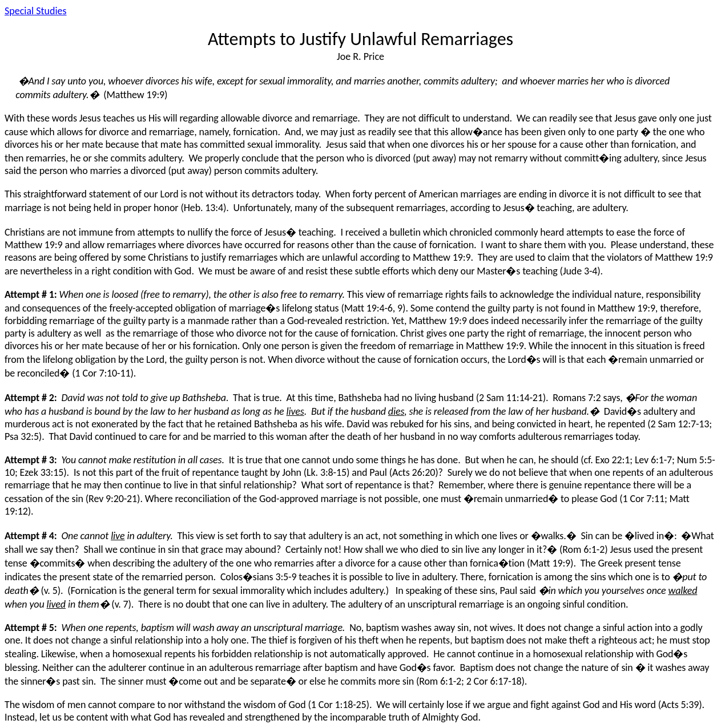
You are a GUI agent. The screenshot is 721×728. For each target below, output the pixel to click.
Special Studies (36, 11)
